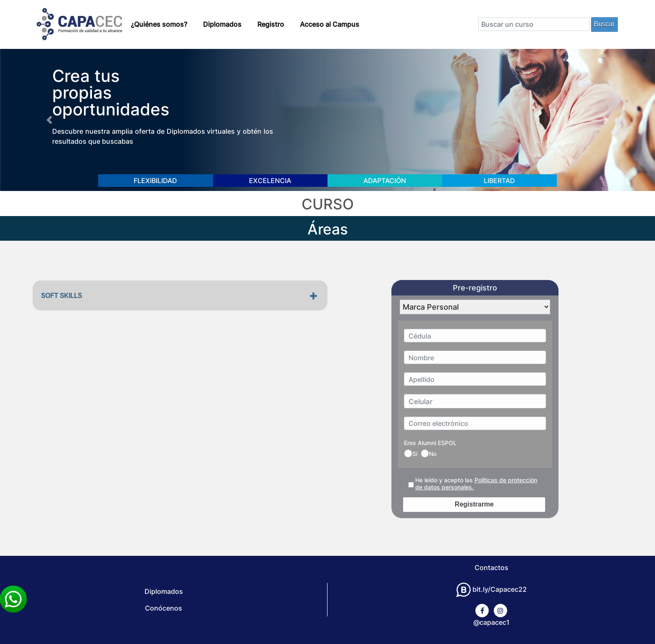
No (429, 453)
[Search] (534, 24)
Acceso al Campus (330, 24)
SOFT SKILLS (61, 295)
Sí (411, 453)
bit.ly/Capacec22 (491, 589)
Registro (271, 24)
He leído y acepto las (476, 484)
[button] (49, 120)
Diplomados (222, 24)
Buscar (604, 24)
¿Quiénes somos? (159, 24)
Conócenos (164, 608)
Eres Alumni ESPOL (430, 443)
